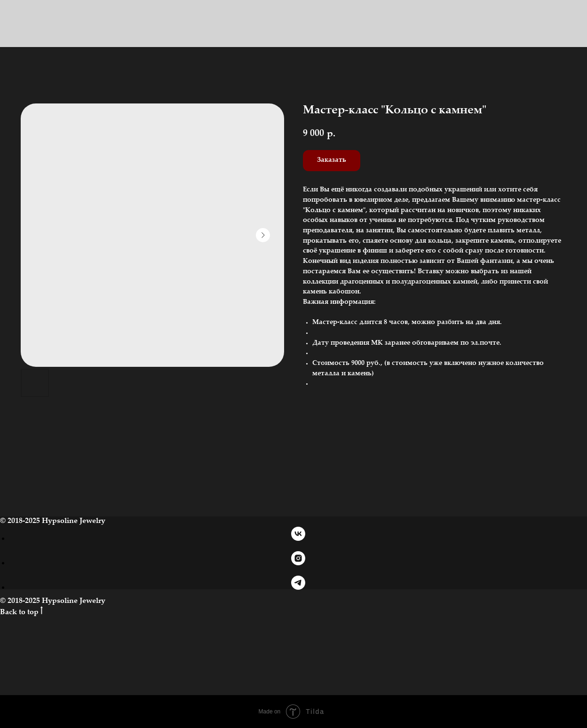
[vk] (298, 538)
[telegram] (298, 587)
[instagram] (298, 563)
